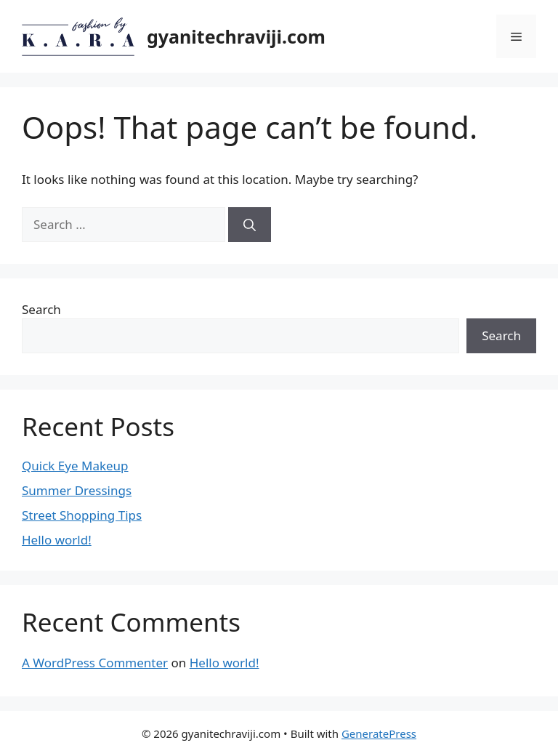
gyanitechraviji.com (236, 36)
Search (41, 309)
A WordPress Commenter (95, 663)
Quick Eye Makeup (75, 466)
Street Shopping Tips (82, 515)
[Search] (250, 225)
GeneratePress (379, 733)
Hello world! (57, 540)
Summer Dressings (77, 490)
